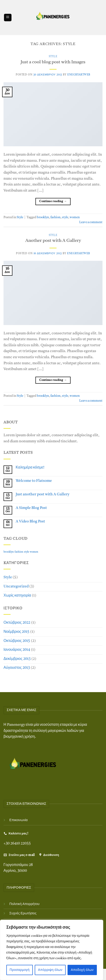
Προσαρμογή (20, 970)
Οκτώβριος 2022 (17, 623)
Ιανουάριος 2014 (17, 650)
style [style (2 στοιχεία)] (26, 552)
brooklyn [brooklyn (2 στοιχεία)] (9, 552)
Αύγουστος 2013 (17, 668)
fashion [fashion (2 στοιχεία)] (19, 552)
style (65, 217)
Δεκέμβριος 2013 (17, 659)
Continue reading (53, 202)
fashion (55, 217)
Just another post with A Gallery (43, 494)
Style (53, 57)
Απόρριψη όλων (50, 970)
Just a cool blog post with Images (53, 62)
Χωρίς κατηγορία (17, 596)
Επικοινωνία (19, 820)
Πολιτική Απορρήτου (25, 904)
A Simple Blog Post (31, 508)
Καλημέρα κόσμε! (30, 468)
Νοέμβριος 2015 (16, 632)
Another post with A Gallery (53, 241)
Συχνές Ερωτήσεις (23, 914)
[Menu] (8, 18)
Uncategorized (16, 587)
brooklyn (43, 217)
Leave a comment (91, 222)
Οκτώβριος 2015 (17, 641)
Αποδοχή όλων (82, 970)
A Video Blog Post (30, 522)
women (75, 217)
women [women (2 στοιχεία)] (34, 552)
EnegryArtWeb (79, 75)
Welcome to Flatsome (34, 481)
